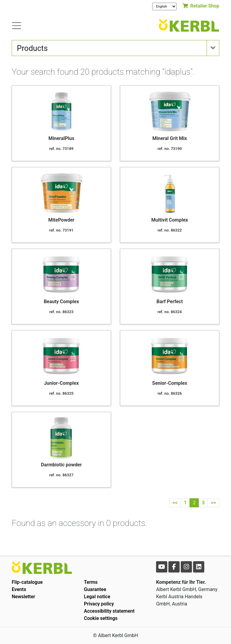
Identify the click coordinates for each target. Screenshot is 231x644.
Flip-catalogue (27, 582)
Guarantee (95, 589)
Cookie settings (101, 618)
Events (19, 589)
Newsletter (23, 597)
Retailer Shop (201, 6)
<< (175, 503)
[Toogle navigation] (17, 25)
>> (213, 503)
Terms (91, 582)
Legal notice (97, 597)
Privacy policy (99, 604)
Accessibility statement (109, 611)
